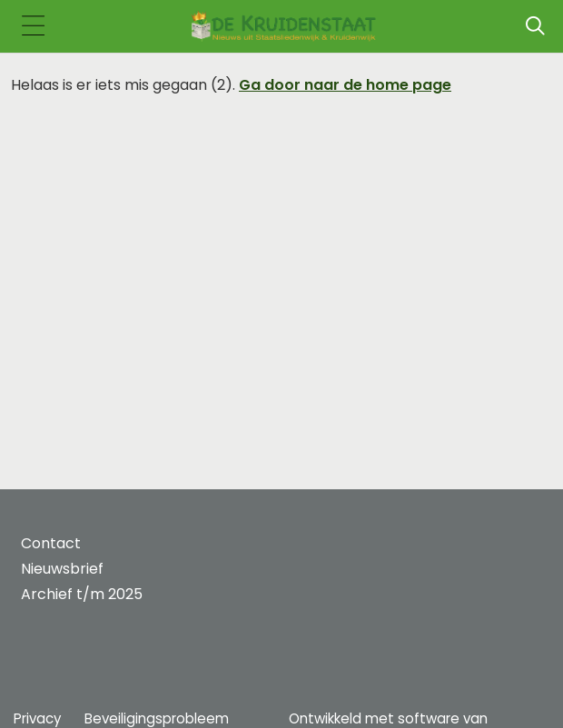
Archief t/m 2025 (82, 594)
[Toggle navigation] (33, 27)
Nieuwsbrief (62, 569)
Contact (51, 543)
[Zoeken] (535, 26)
